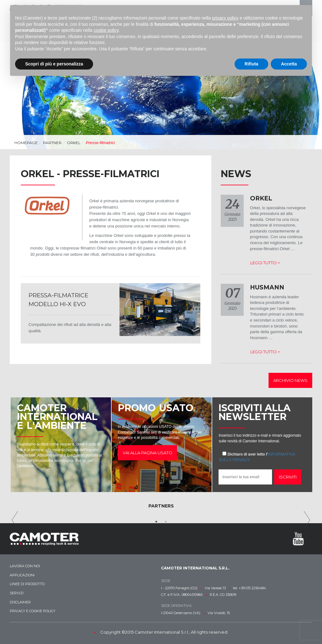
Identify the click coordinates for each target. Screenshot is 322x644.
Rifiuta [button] (252, 64)
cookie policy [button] (106, 30)
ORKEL (74, 143)
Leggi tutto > (265, 263)
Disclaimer (20, 602)
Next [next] (307, 520)
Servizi (17, 593)
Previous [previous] (15, 520)
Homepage (26, 143)
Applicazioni (22, 575)
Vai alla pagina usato (147, 453)
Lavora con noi (25, 566)
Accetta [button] (289, 64)
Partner (52, 143)
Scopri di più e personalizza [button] (54, 64)
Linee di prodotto (27, 584)
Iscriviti (288, 477)
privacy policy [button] (225, 18)
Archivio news (290, 380)
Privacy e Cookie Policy (33, 611)
